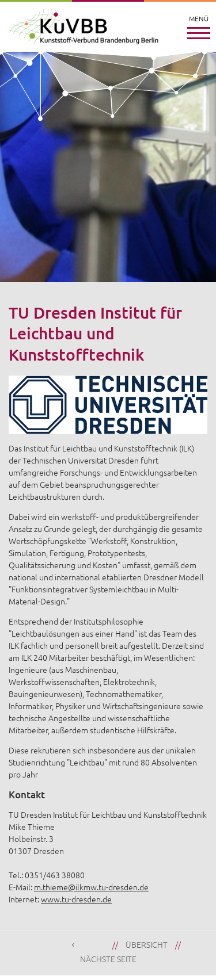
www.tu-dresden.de (76, 899)
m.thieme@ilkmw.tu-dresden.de (91, 887)
